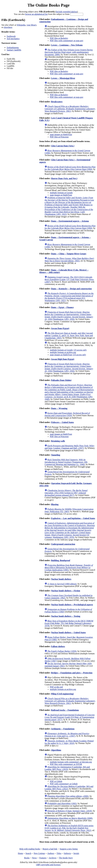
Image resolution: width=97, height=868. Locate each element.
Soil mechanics (13, 39)
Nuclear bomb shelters (61, 579)
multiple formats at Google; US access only (68, 350)
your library (31, 25)
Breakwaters (57, 102)
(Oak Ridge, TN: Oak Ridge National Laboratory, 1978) (69, 623)
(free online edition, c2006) (68, 796)
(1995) (69, 568)
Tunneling (56, 455)
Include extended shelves (67, 12)
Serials (76, 853)
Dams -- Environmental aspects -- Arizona (70, 221)
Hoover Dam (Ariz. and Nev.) (64, 178)
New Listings (39, 853)
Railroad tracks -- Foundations (65, 710)
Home (20, 853)
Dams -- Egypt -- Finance (62, 307)
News (34, 858)
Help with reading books (30, 849)
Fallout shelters (58, 646)
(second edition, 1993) (69, 260)
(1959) (67, 414)
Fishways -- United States (62, 422)
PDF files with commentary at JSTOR (66, 764)
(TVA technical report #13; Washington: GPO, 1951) (69, 297)
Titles (59, 853)
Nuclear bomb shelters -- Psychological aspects (72, 605)
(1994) (70, 168)
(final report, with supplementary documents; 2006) (69, 52)
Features (43, 858)
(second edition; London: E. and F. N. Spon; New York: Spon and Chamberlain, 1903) (69, 335)
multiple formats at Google (61, 193)
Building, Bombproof (61, 560)
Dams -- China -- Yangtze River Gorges (69, 254)
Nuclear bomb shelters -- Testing (66, 616)
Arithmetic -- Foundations (63, 729)
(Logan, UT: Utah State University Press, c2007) (69, 279)
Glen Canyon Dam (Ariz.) (63, 146)
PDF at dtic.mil (56, 687)
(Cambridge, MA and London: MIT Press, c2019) (67, 768)
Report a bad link (50, 849)
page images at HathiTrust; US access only (68, 355)
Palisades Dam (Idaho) (61, 380)
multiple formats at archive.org (63, 352)
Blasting (55, 504)
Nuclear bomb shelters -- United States (68, 632)
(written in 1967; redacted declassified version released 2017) (66, 493)
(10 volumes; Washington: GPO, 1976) (70, 530)
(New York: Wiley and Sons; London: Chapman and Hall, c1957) (70, 447)
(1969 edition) (62, 584)
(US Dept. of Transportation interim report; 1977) (70, 717)
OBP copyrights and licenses (48, 865)
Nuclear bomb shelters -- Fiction (66, 591)
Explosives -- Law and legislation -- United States (73, 518)
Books (27, 858)
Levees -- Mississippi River (63, 78)
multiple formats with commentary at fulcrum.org (71, 762)
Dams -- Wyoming (59, 408)
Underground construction (63, 544)
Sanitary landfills (14, 50)
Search (28, 853)
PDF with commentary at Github (64, 784)
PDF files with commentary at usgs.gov (67, 41)
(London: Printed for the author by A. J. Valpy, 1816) (69, 742)
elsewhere (8, 27)
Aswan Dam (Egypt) (60, 328)
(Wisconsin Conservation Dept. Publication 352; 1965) (69, 510)
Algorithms (56, 750)
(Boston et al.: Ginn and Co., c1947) (67, 735)
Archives (53, 858)
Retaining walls (58, 441)
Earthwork (11, 36)
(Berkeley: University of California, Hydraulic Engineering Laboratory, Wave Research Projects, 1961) (70, 109)
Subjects (67, 853)
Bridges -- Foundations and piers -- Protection (72, 673)
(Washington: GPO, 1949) (69, 392)
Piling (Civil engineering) (62, 694)
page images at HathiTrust (61, 134)
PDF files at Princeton (59, 137)
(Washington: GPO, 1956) (69, 316)
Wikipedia (21, 25)
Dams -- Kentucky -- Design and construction (71, 289)
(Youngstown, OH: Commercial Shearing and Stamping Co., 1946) (66, 462)
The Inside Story (66, 858)
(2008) (70, 818)
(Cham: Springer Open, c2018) (70, 811)
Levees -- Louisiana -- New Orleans (67, 45)
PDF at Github (56, 781)
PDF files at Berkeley (59, 38)
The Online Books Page (48, 5)
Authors (51, 853)
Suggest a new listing (69, 849)
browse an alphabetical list (36, 14)
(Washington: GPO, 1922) (69, 206)
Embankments (13, 48)
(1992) (62, 803)
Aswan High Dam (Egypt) (63, 359)
